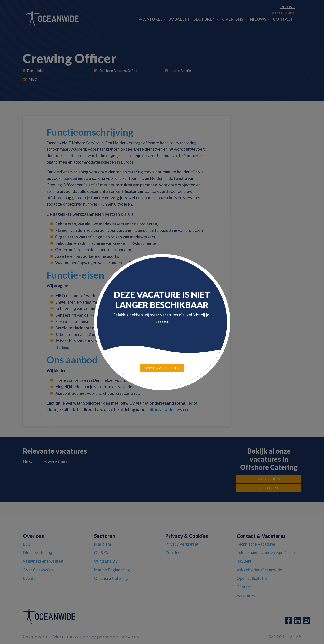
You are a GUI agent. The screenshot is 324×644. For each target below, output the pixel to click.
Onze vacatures (162, 368)
